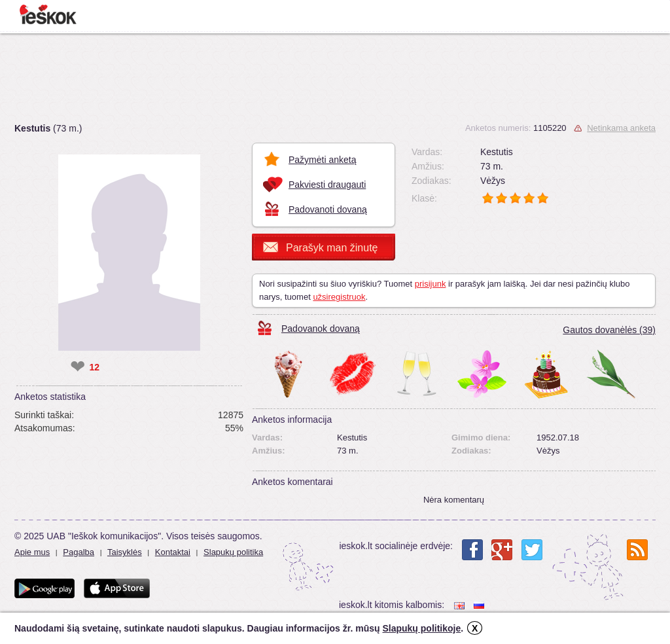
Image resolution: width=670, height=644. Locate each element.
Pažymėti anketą (323, 160)
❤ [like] (78, 367)
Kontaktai (173, 552)
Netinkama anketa (621, 128)
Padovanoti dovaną (328, 209)
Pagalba (79, 552)
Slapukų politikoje (421, 628)
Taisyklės (125, 552)
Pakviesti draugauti (327, 185)
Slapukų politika (233, 552)
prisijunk (431, 284)
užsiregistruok (339, 297)
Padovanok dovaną (321, 329)
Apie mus (32, 552)
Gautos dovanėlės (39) (609, 330)
